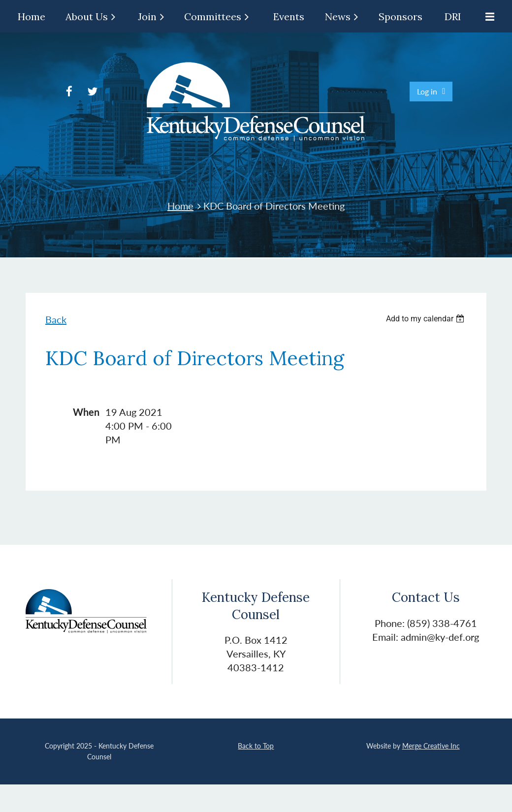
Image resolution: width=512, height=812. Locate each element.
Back (56, 319)
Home (180, 206)
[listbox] (426, 319)
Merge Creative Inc (431, 746)
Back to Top (256, 746)
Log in (427, 91)
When (86, 412)
